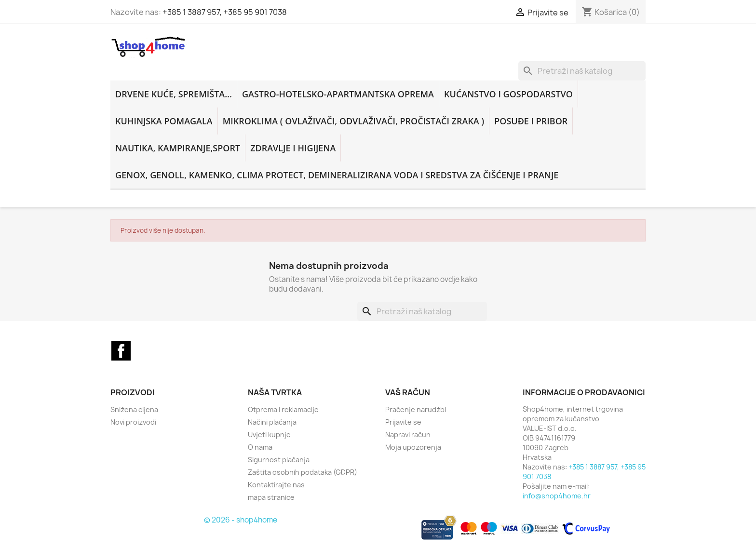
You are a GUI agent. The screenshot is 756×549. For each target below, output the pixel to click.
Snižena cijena (134, 409)
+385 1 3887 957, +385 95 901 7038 (225, 12)
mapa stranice (271, 497)
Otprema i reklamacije (283, 409)
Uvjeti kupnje (269, 435)
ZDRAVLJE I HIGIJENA (293, 148)
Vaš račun (408, 392)
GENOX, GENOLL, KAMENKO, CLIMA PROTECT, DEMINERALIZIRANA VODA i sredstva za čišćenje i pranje (337, 175)
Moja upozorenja (413, 447)
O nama (260, 447)
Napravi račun (408, 435)
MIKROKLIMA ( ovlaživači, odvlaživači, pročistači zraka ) (353, 121)
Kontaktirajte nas (276, 485)
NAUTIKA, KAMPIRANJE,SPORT (178, 148)
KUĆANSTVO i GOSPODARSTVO (508, 94)
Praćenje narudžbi (416, 409)
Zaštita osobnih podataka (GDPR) (303, 472)
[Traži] (582, 71)
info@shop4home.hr (557, 496)
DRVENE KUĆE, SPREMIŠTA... (174, 94)
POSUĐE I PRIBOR (531, 121)
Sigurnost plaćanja (279, 460)
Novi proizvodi (133, 422)
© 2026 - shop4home (241, 520)
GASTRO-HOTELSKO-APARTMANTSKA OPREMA (338, 94)
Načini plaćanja (272, 422)
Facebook (121, 351)
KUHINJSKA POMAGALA (164, 121)
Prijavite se (403, 422)
